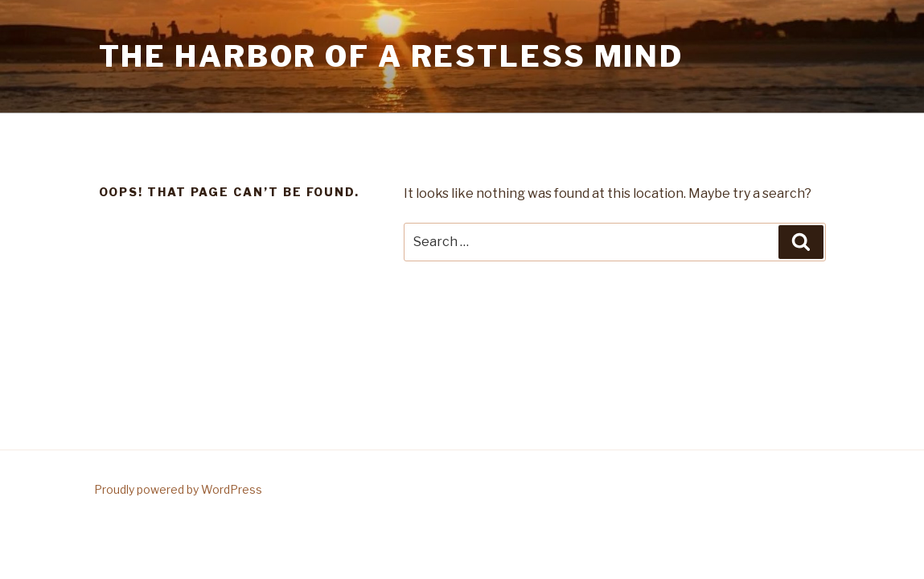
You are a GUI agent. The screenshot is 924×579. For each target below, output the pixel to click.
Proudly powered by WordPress (178, 489)
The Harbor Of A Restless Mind (392, 56)
